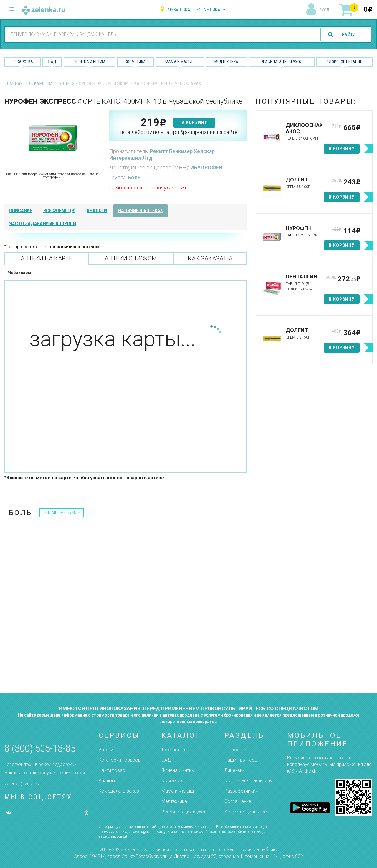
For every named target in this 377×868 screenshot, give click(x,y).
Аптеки (106, 750)
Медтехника (226, 62)
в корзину (194, 122)
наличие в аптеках (140, 211)
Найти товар (112, 770)
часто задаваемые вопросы (43, 223)
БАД (52, 62)
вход (324, 10)
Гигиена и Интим (89, 62)
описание (21, 211)
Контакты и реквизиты (248, 781)
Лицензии (235, 770)
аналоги (97, 211)
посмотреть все (62, 513)
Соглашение (238, 801)
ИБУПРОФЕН (206, 168)
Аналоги (108, 781)
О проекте (235, 750)
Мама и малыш (180, 62)
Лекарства (23, 62)
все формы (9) (59, 211)
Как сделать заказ (119, 791)
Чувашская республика (194, 10)
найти (348, 35)
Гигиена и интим (178, 770)
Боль (64, 84)
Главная (14, 84)
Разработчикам (242, 791)
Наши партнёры (241, 760)
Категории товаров (120, 760)
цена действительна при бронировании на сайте (178, 132)
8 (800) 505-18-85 (40, 749)
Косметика (135, 62)
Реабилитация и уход (282, 62)
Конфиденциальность (248, 812)
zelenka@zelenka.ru (25, 784)
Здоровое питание (344, 62)
